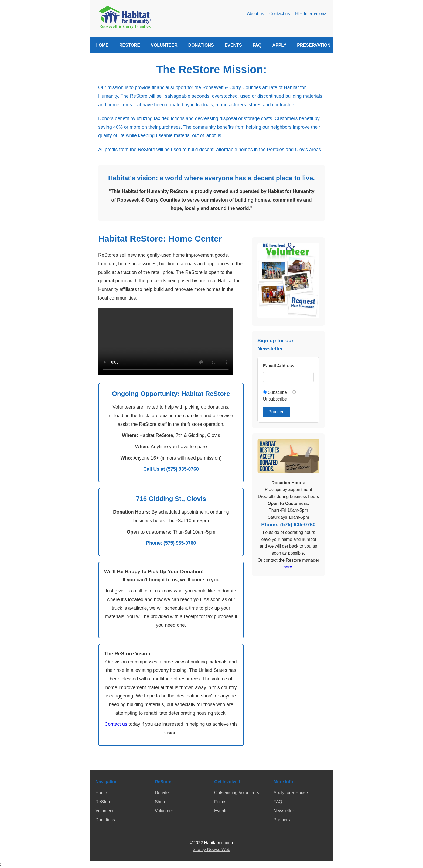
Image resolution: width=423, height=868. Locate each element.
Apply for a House (291, 793)
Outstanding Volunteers (237, 793)
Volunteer (105, 811)
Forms (220, 802)
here (288, 567)
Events (221, 811)
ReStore (103, 802)
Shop (160, 802)
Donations (105, 820)
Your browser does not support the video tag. (166, 341)
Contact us (279, 14)
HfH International (311, 14)
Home (101, 793)
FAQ (257, 45)
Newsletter (284, 811)
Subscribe (276, 392)
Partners (282, 820)
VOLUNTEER (164, 45)
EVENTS (233, 45)
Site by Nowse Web (211, 850)
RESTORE (130, 45)
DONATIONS (201, 45)
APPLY (279, 45)
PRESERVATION (314, 45)
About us (255, 14)
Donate (162, 793)
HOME (102, 45)
